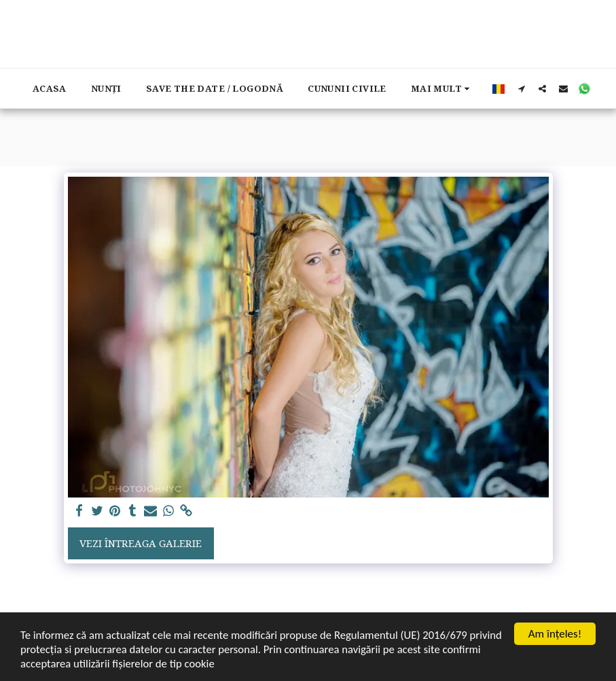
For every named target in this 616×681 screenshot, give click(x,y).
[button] (521, 88)
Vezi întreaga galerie (141, 543)
